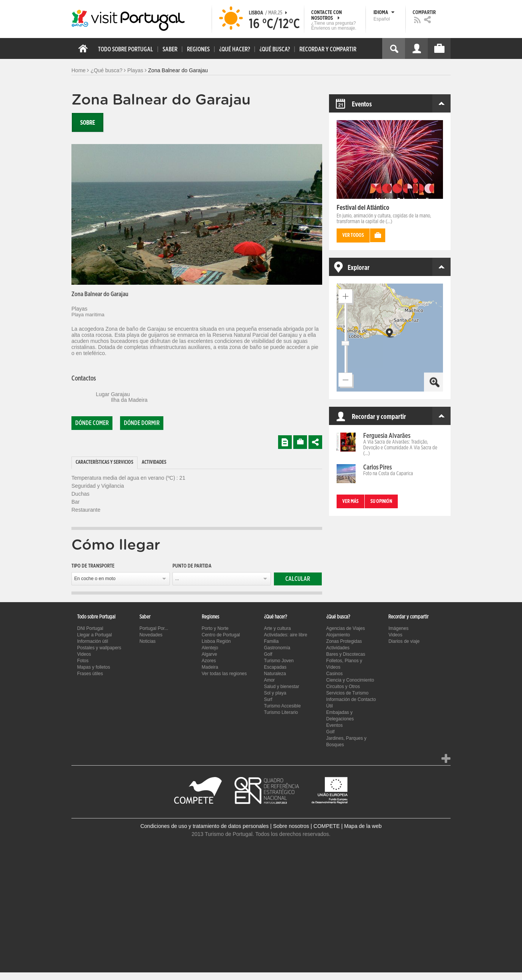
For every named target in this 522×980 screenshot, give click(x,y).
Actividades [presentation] (154, 462)
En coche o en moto (95, 579)
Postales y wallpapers (99, 648)
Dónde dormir (142, 423)
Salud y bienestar (282, 687)
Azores (209, 661)
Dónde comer (92, 423)
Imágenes (398, 628)
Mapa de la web (363, 826)
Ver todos (353, 235)
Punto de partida (192, 566)
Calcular (298, 579)
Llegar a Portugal (94, 635)
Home (78, 70)
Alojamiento (338, 635)
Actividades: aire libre (286, 635)
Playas (135, 70)
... (177, 579)
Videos (84, 654)
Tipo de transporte (93, 566)
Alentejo (210, 648)
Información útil (93, 641)
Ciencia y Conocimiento (350, 680)
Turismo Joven (279, 661)
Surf (268, 699)
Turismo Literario (281, 712)
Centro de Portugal (221, 635)
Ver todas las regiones (224, 674)
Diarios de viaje (404, 641)
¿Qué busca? (106, 70)
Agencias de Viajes (346, 628)
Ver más (350, 502)
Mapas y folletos (94, 667)
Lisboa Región (216, 641)
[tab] (104, 463)
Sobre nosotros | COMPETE (307, 826)
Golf (268, 654)
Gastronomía (277, 648)
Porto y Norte (215, 628)
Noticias (148, 641)
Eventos (335, 725)
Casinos (335, 674)
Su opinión (381, 502)
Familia (271, 641)
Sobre (88, 123)
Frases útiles (90, 674)
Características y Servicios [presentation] (104, 462)
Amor (270, 680)
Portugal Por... (154, 628)
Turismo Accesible (282, 706)
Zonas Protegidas (344, 641)
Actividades (338, 648)
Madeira (210, 667)
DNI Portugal (90, 628)
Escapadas (275, 667)
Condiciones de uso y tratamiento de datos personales (204, 826)
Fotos (83, 661)
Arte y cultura (278, 628)
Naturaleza (275, 674)
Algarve (210, 654)
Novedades (151, 635)
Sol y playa (275, 693)
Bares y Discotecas (346, 654)
